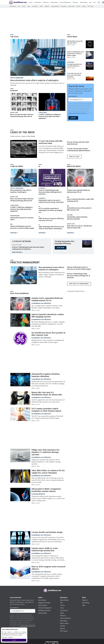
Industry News (74, 166)
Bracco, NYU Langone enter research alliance (48, 568)
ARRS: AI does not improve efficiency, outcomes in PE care (51, 219)
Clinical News (43, 113)
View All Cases (74, 157)
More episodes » (17, 252)
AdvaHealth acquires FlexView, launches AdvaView (77, 218)
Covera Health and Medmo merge (47, 532)
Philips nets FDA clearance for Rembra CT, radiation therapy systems (45, 452)
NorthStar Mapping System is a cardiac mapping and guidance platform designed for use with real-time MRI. (48, 324)
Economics (42, 188)
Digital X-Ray (14, 113)
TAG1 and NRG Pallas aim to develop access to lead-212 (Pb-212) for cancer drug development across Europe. (48, 480)
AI (39, 166)
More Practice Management (79, 284)
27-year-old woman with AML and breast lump (51, 142)
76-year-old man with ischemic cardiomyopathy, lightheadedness (79, 150)
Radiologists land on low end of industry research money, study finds (51, 201)
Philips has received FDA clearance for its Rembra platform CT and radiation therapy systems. (46, 462)
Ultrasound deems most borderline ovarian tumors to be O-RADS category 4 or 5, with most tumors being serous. (48, 499)
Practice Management (17, 78)
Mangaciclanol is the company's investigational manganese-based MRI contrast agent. (48, 341)
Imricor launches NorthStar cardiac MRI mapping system (80, 200)
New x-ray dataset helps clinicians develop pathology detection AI (22, 115)
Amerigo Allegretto (39, 494)
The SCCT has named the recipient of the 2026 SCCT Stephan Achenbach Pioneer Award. (47, 417)
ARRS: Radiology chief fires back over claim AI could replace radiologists (51, 228)
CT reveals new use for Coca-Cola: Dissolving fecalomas (74, 75)
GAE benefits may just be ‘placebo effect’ (75, 42)
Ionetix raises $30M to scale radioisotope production (45, 549)
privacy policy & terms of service (77, 113)
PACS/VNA (70, 215)
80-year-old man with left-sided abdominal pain (78, 143)
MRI (11, 224)
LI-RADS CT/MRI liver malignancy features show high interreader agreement (50, 116)
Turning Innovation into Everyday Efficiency (74, 65)
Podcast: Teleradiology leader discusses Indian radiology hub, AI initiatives (50, 192)
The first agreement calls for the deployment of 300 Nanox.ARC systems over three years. (48, 401)
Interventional (15, 216)
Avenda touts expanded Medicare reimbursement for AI (78, 191)
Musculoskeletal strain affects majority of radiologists (34, 80)
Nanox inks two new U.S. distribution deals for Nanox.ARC (79, 227)
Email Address (73, 96)
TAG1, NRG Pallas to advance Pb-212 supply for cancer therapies (48, 472)
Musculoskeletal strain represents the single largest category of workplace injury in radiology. (37, 84)
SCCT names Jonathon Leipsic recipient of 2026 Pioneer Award (46, 410)
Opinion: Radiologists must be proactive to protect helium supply (76, 54)
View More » (14, 233)
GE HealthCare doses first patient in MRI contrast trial (79, 209)
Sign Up (73, 118)
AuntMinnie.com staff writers (42, 303)
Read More (61, 248)
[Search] (99, 2)
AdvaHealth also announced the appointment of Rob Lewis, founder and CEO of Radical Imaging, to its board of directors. (48, 384)
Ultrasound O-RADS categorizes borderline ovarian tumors (46, 490)
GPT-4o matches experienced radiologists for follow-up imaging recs (50, 210)
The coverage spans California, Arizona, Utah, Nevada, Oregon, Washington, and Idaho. (47, 307)
